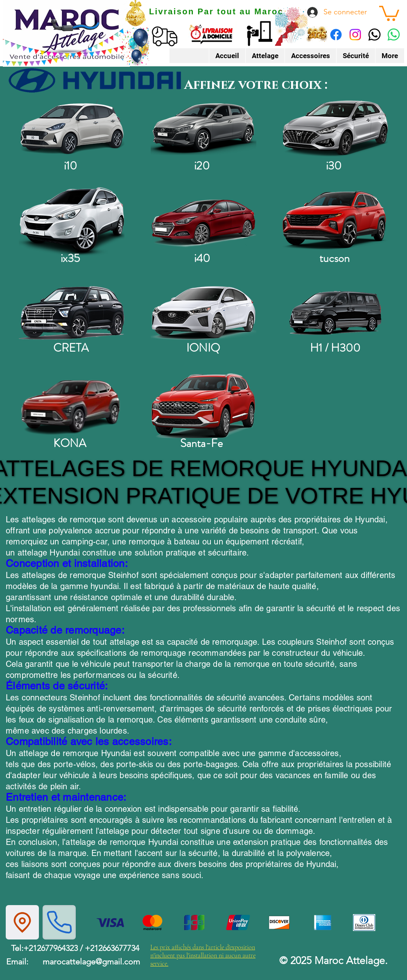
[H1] (335, 313)
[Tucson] (335, 220)
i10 (70, 166)
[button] (389, 12)
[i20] (203, 128)
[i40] (203, 220)
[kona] (72, 405)
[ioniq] (203, 313)
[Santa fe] (203, 405)
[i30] (335, 128)
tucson (335, 258)
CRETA (71, 348)
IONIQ (203, 348)
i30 (334, 166)
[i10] (72, 128)
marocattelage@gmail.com (91, 962)
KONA (70, 443)
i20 (202, 166)
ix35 (70, 258)
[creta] (72, 313)
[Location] (22, 922)
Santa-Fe (201, 443)
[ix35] (72, 220)
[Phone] (59, 922)
